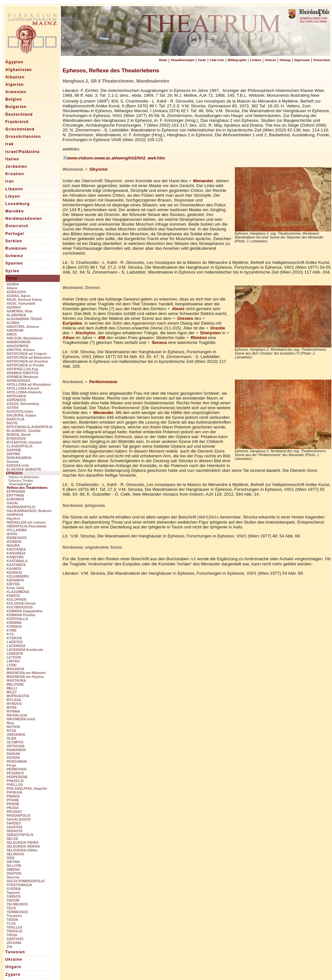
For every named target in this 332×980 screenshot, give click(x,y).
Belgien (14, 99)
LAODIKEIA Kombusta (25, 650)
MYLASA (14, 700)
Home (163, 60)
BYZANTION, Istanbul (24, 442)
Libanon (14, 189)
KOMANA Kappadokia (25, 611)
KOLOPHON (17, 599)
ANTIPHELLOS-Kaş (23, 369)
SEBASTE (15, 831)
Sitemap (285, 60)
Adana (12, 288)
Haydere (14, 518)
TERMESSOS (18, 912)
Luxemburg (18, 204)
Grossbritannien (23, 137)
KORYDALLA (18, 619)
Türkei (11, 278)
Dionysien (208, 333)
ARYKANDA (17, 396)
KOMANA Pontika (21, 615)
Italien (12, 159)
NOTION (13, 727)
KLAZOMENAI (18, 592)
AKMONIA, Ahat (20, 311)
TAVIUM (13, 900)
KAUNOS (14, 569)
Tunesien (15, 952)
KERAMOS (15, 580)
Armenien (16, 92)
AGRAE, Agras (19, 296)
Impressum (302, 60)
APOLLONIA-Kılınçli (23, 388)
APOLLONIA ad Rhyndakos (29, 384)
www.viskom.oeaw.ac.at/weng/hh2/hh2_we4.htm (114, 158)
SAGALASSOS (19, 819)
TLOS (11, 923)
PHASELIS (15, 781)
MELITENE (15, 684)
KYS (10, 634)
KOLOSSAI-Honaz (21, 603)
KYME (12, 630)
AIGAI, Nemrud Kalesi (24, 300)
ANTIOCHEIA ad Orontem (28, 361)
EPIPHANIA (16, 491)
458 (99, 338)
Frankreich (17, 122)
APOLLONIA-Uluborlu (24, 392)
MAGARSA (16, 669)
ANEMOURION (19, 342)
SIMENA (13, 869)
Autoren (270, 60)
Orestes (183, 318)
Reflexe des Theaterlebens (27, 488)
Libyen (13, 196)
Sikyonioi (96, 169)
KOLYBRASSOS (20, 607)
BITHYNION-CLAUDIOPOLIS (30, 427)
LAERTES (15, 642)
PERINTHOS (17, 769)
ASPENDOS (16, 400)
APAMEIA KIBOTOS (23, 373)
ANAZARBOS (18, 346)
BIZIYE (12, 423)
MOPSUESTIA (18, 696)
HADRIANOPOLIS (21, 507)
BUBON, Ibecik (19, 435)
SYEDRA (14, 889)
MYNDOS (14, 704)
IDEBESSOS (17, 538)
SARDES (14, 823)
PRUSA (13, 808)
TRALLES (15, 927)
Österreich (17, 226)
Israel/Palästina (23, 152)
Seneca (158, 342)
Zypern (13, 975)
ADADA (13, 284)
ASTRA (13, 408)
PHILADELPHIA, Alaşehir (27, 788)
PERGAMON (17, 761)
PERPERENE (17, 777)
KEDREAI (14, 572)
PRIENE (13, 804)
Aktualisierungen (182, 60)
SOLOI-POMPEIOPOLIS (26, 881)
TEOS (11, 908)
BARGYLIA (16, 419)
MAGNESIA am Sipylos (25, 677)
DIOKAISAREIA (19, 458)
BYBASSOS (16, 438)
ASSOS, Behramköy (23, 404)
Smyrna (13, 877)
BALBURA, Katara (22, 415)
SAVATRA (15, 827)
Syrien (13, 271)
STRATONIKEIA (19, 885)
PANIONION (16, 750)
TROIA (12, 935)
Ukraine (14, 959)
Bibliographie (237, 60)
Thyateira (14, 916)
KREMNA (14, 623)
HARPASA (15, 515)
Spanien (14, 263)
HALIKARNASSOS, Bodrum (29, 511)
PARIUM (13, 754)
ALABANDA (16, 315)
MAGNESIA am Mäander (26, 673)
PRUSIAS (14, 812)
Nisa (10, 723)
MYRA (12, 707)
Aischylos (83, 333)
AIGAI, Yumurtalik (21, 303)
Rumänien (16, 248)
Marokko (15, 211)
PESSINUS (15, 773)
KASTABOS (16, 565)
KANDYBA (15, 557)
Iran (10, 181)
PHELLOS (15, 785)
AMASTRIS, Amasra (23, 327)
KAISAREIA (16, 553)
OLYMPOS (15, 742)
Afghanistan (19, 70)
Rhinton (197, 338)
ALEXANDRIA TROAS (24, 319)
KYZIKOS (14, 638)
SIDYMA (13, 862)
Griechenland (20, 129)
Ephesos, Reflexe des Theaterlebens (111, 70)
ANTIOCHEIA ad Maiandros (29, 357)
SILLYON (14, 866)
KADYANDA (16, 549)
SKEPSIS (14, 873)
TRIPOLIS (15, 931)
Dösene (13, 462)
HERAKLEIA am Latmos (26, 522)
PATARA (14, 758)
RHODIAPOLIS (19, 815)
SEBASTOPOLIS (20, 835)
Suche (202, 60)
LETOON (14, 657)
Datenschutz (322, 60)
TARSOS (14, 896)
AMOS (12, 334)
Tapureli (13, 893)
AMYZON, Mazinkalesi (25, 338)
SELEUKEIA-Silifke (22, 850)
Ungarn (13, 967)
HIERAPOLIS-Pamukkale (27, 526)
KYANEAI (14, 626)
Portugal (15, 234)
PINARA (13, 796)
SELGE (13, 839)
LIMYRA (13, 661)
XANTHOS (15, 939)
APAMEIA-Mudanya (23, 377)
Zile (10, 947)
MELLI (12, 688)
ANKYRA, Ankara (21, 350)
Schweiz (14, 256)
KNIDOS (13, 596)
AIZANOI (14, 307)
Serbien (14, 241)
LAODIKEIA (16, 646)
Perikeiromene (101, 382)
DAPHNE (14, 450)
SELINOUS (15, 854)
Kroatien (15, 174)
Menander (201, 181)
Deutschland (19, 114)
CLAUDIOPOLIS (20, 446)
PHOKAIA (15, 792)
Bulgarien (16, 107)
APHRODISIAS (19, 381)
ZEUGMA (14, 943)
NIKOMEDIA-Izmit (21, 719)
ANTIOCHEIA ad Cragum (27, 354)
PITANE (13, 800)
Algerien (15, 85)
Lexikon (256, 60)
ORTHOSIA (16, 746)
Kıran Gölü (15, 588)
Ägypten (14, 62)
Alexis (176, 309)
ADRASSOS (16, 292)
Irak (10, 144)
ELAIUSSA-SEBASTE (24, 469)
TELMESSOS (17, 904)
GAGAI (12, 503)
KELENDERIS (18, 576)
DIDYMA (14, 454)
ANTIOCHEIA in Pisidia (25, 365)
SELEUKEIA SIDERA (23, 846)
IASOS (12, 534)
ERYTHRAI (15, 495)
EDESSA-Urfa (18, 465)
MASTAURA (16, 680)
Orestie (216, 328)
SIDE (11, 858)
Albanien (15, 77)
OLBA (12, 738)
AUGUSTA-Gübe (20, 411)
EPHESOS (14, 473)
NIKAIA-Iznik (17, 715)
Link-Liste (217, 60)
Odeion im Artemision (24, 477)
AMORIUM (15, 330)
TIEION (13, 920)
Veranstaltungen (20, 484)
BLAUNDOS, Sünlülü (24, 431)
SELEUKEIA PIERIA (23, 842)
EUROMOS (16, 499)
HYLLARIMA (17, 530)
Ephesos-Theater (21, 481)
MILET (12, 692)
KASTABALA (17, 561)
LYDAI (12, 665)
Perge (12, 765)
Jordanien (16, 166)
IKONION (14, 542)
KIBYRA (13, 584)
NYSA (12, 731)
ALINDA (13, 323)
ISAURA (13, 545)
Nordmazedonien (24, 219)
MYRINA (14, 711)
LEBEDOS (15, 653)
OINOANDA (16, 734)
